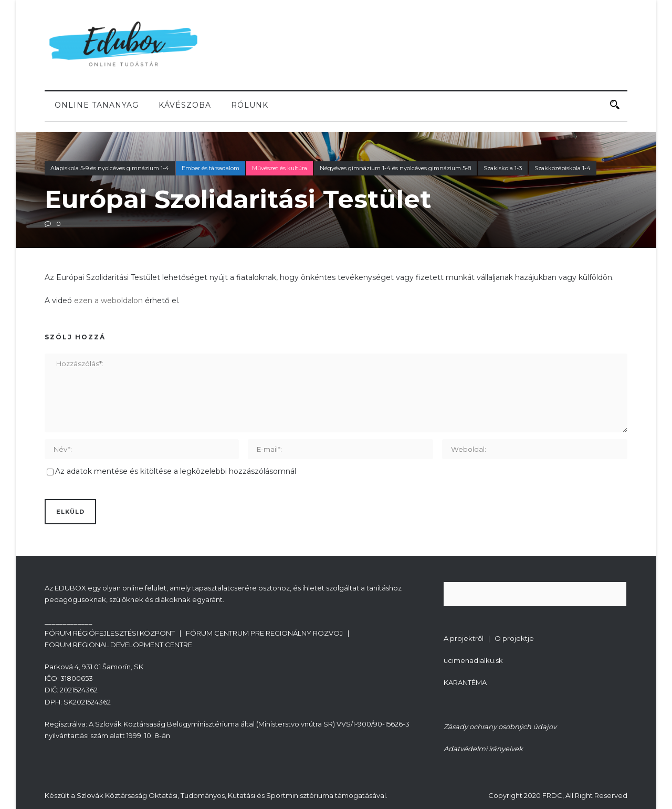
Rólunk (250, 105)
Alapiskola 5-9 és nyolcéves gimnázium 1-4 (110, 168)
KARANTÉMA (465, 682)
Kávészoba (185, 105)
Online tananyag (97, 105)
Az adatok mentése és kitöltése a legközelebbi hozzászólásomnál (176, 471)
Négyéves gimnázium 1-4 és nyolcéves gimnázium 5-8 (395, 168)
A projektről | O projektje (489, 638)
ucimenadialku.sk (473, 660)
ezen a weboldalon (108, 300)
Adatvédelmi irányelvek (483, 749)
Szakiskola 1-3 (503, 168)
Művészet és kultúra (280, 168)
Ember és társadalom (211, 168)
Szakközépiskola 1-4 (563, 168)
